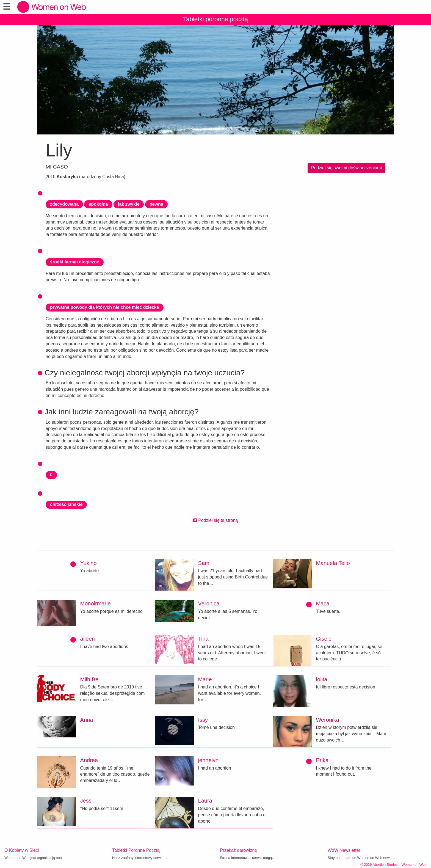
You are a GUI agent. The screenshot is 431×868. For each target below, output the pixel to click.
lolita (322, 679)
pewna (156, 204)
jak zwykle (129, 204)
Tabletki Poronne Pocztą (136, 850)
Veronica (209, 604)
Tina (203, 639)
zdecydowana (64, 204)
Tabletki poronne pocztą (216, 19)
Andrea (89, 760)
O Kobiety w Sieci (22, 850)
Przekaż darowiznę (238, 850)
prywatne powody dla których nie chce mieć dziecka (105, 307)
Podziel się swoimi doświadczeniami (346, 168)
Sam (204, 563)
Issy (203, 720)
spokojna (98, 204)
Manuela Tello (333, 563)
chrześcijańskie (66, 504)
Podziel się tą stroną (216, 520)
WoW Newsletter (344, 850)
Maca (323, 604)
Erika (322, 760)
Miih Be (89, 679)
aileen (88, 639)
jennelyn (208, 760)
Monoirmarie (96, 604)
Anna (87, 720)
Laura (205, 801)
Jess (86, 801)
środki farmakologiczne (75, 262)
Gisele (324, 639)
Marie (205, 679)
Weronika (328, 720)
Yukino (89, 563)
